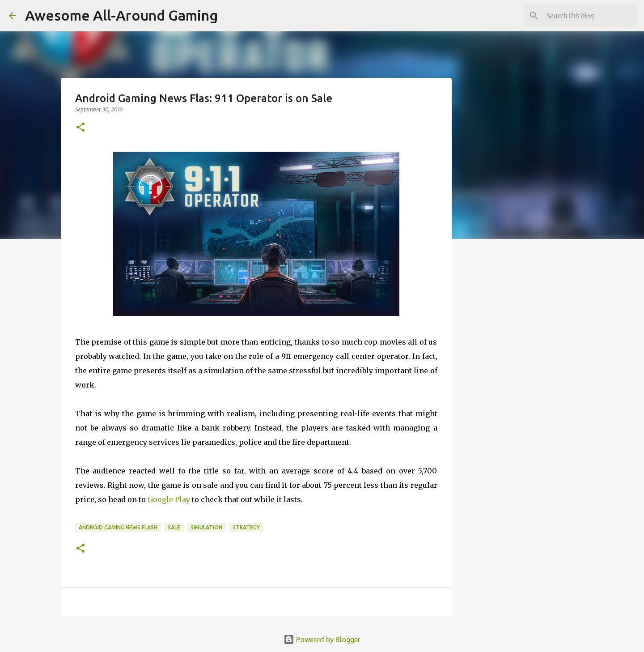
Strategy (246, 527)
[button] (80, 128)
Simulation (206, 527)
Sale (174, 527)
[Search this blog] (590, 16)
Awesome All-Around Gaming (121, 15)
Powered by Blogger (322, 639)
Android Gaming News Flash (118, 527)
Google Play (169, 499)
